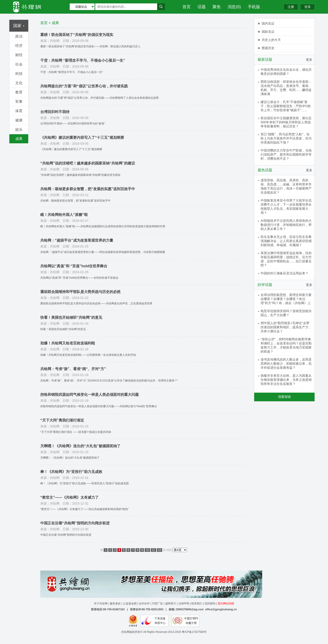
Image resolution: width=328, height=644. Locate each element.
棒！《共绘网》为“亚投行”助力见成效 (71, 472)
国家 (19, 26)
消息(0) (234, 7)
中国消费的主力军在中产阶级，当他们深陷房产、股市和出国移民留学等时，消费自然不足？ (286, 154)
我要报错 (284, 397)
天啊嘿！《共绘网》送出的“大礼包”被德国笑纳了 (80, 446)
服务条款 (115, 604)
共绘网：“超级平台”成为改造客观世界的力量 (77, 240)
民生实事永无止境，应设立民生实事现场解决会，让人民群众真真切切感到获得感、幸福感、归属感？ (286, 241)
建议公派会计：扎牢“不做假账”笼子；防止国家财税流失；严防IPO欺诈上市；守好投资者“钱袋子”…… (286, 106)
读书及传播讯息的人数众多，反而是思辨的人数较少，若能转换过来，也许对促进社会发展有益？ (286, 364)
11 (153, 550)
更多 (309, 60)
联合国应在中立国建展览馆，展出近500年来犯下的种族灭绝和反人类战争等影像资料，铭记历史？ (286, 122)
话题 (202, 7)
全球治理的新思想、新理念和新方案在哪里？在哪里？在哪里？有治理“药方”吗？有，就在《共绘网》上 (286, 299)
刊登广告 (157, 604)
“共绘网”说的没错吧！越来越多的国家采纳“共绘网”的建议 (88, 163)
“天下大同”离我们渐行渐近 (62, 420)
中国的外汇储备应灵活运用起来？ (284, 273)
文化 (19, 83)
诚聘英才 (171, 604)
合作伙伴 (144, 604)
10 (147, 550)
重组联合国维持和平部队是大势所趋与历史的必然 (80, 292)
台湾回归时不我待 (55, 112)
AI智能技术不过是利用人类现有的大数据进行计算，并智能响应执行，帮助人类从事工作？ (286, 225)
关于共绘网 (101, 604)
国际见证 (268, 32)
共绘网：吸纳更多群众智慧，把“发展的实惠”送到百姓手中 (88, 189)
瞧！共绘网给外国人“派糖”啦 (64, 215)
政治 (19, 36)
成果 (19, 139)
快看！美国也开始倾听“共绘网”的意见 (71, 317)
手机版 (254, 7)
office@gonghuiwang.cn (221, 609)
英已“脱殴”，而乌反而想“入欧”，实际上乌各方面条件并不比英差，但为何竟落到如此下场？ (286, 138)
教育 (19, 92)
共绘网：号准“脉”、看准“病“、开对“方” (73, 369)
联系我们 (197, 604)
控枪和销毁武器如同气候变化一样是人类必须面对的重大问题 (90, 395)
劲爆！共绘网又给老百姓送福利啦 (68, 343)
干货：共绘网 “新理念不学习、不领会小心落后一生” (83, 60)
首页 (187, 7)
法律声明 (184, 604)
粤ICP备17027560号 (194, 632)
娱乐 (19, 130)
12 (160, 550)
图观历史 (268, 48)
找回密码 (210, 604)
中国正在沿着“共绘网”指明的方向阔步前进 (75, 523)
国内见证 (268, 23)
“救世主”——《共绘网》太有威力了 (69, 497)
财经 (19, 55)
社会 (19, 64)
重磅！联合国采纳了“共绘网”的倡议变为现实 (77, 35)
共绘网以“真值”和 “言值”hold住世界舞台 (74, 266)
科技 (19, 74)
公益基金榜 (130, 604)
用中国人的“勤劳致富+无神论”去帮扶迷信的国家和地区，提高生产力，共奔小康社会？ (286, 327)
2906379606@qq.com (190, 609)
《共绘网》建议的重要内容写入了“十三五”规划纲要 (82, 138)
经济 (19, 46)
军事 (19, 102)
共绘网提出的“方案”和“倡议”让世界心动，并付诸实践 (84, 86)
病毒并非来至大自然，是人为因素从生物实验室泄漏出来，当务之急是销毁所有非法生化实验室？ (286, 380)
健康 (19, 120)
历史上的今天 (271, 40)
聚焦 (217, 7)
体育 (19, 111)
